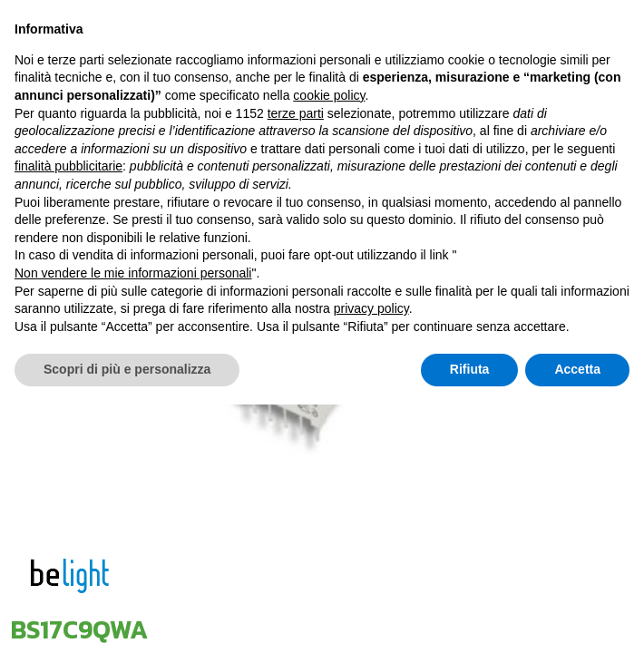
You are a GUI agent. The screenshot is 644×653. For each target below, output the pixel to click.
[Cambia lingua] (566, 48)
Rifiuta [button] (470, 618)
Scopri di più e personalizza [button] (127, 618)
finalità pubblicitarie (68, 414)
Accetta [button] (577, 618)
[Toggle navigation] (528, 47)
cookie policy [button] (329, 344)
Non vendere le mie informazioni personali (133, 521)
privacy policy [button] (371, 557)
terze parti (296, 362)
